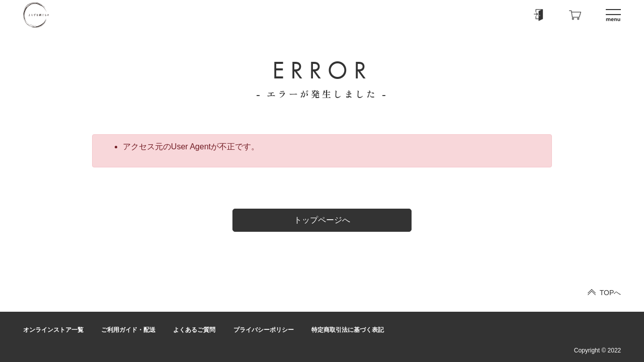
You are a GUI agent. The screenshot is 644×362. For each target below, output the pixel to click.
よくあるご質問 (194, 330)
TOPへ (611, 293)
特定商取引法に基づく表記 (348, 330)
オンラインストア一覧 (53, 330)
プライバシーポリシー (264, 330)
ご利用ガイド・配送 (128, 330)
